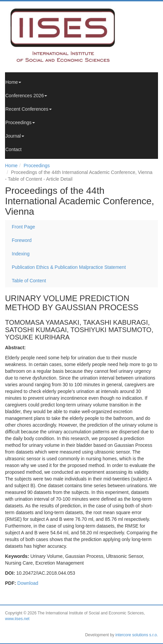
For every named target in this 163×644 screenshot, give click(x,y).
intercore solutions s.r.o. (137, 635)
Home (13, 82)
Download (28, 583)
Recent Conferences (29, 109)
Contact (13, 149)
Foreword (22, 240)
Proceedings (20, 122)
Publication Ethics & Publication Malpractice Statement (69, 267)
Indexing (21, 254)
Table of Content (29, 281)
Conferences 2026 (26, 96)
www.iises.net (17, 619)
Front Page (23, 227)
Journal (15, 136)
